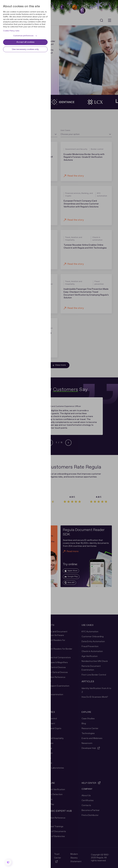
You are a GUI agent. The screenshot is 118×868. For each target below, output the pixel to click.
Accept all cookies (25, 42)
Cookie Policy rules (11, 31)
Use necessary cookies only (25, 49)
